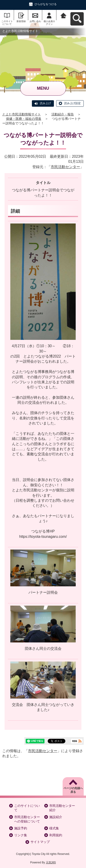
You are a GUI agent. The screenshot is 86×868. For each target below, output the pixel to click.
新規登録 (21, 21)
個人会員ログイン (49, 23)
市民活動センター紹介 (62, 808)
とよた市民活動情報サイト (22, 114)
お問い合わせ (35, 23)
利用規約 (56, 835)
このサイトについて (7, 23)
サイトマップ (40, 842)
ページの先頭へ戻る (73, 790)
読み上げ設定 (72, 103)
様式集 (54, 828)
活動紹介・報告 (63, 114)
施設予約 (21, 828)
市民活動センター (65, 167)
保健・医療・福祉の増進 (24, 119)
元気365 (51, 862)
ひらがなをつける (46, 4)
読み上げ (45, 103)
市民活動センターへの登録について (27, 819)
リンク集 (21, 835)
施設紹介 (56, 817)
